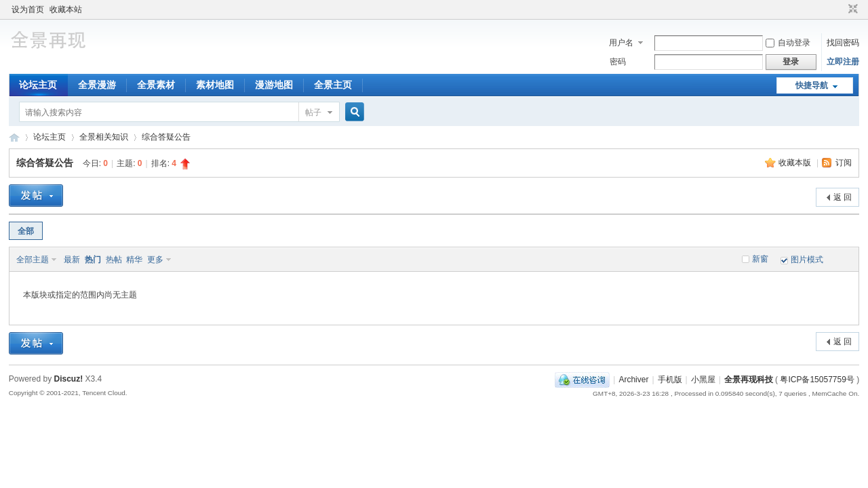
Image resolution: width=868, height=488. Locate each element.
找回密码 (843, 43)
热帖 (114, 260)
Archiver (633, 380)
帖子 (313, 113)
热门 (93, 260)
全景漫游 (97, 85)
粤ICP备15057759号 (817, 380)
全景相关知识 (104, 137)
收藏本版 (796, 163)
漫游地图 (274, 85)
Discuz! (69, 379)
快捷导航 (812, 85)
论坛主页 (38, 85)
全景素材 (156, 85)
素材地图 (215, 85)
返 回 (843, 197)
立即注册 (843, 62)
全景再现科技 (749, 380)
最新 (72, 260)
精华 (134, 260)
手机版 (670, 380)
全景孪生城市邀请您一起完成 (14, 137)
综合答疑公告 (166, 137)
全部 (26, 231)
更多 (155, 260)
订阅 (844, 163)
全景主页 (333, 85)
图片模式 (807, 260)
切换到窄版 (851, 9)
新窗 (760, 259)
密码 (618, 62)
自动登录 (788, 43)
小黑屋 (703, 380)
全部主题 (33, 260)
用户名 (621, 43)
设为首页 (28, 9)
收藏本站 (66, 9)
